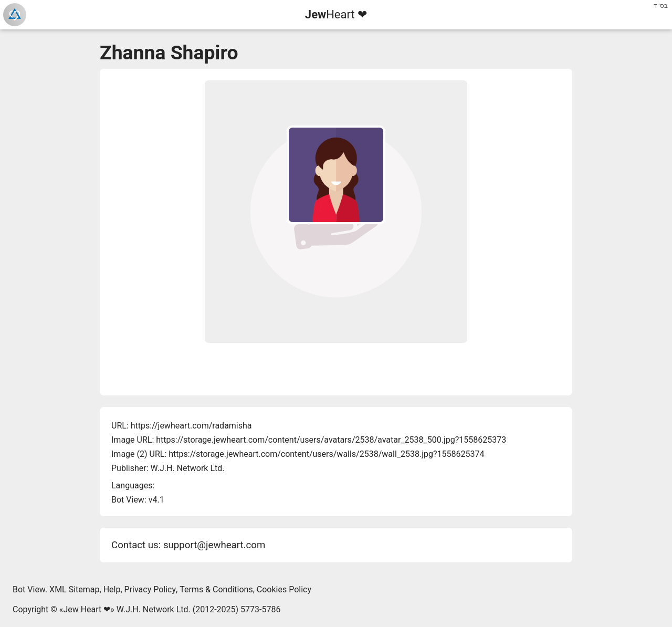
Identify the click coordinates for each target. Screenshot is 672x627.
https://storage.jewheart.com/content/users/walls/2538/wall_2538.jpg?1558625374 (326, 454)
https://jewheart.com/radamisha (191, 426)
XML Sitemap (74, 589)
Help (112, 589)
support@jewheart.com (214, 545)
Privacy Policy (150, 589)
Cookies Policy (284, 589)
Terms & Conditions (216, 589)
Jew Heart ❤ (87, 609)
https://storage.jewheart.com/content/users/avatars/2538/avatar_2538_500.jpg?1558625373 (331, 440)
